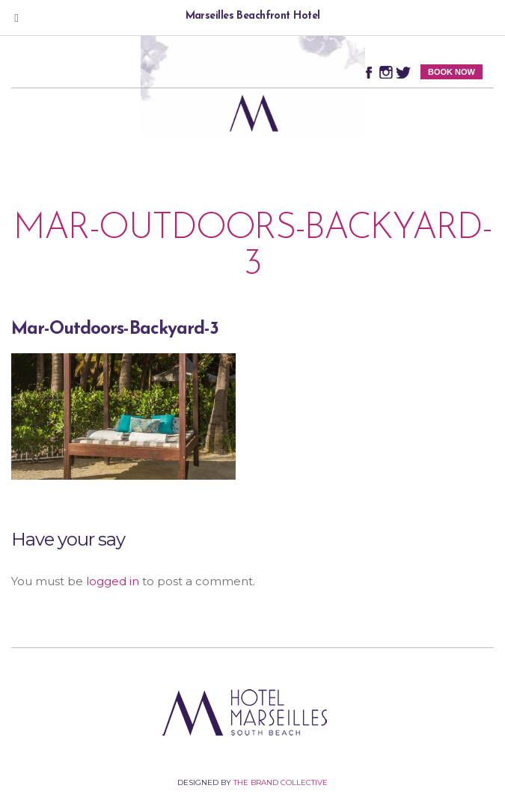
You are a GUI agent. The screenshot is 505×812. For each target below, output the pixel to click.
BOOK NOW (452, 72)
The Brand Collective (281, 782)
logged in (113, 581)
